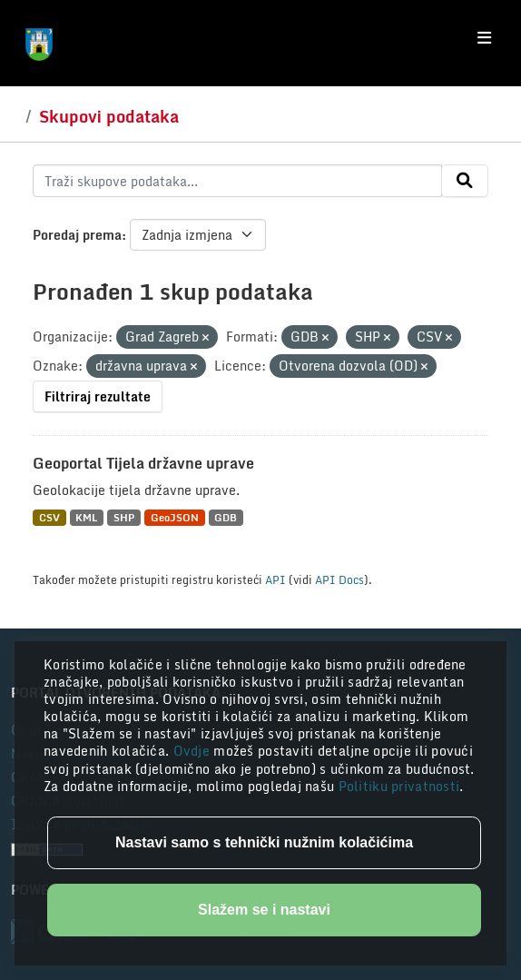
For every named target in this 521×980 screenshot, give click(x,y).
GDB (226, 517)
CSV (49, 517)
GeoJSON (175, 517)
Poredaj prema (77, 235)
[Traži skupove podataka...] (237, 181)
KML (86, 517)
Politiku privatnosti (399, 786)
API (275, 579)
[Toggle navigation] (484, 38)
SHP (124, 517)
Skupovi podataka (109, 116)
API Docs (339, 579)
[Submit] (465, 181)
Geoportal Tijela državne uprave (143, 463)
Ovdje (194, 751)
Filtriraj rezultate (98, 396)
